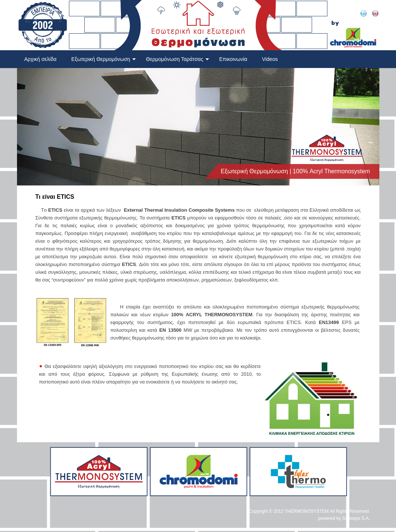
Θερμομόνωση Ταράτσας (178, 59)
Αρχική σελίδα (40, 59)
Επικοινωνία (233, 59)
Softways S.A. (356, 518)
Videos (270, 59)
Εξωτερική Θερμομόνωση (104, 59)
